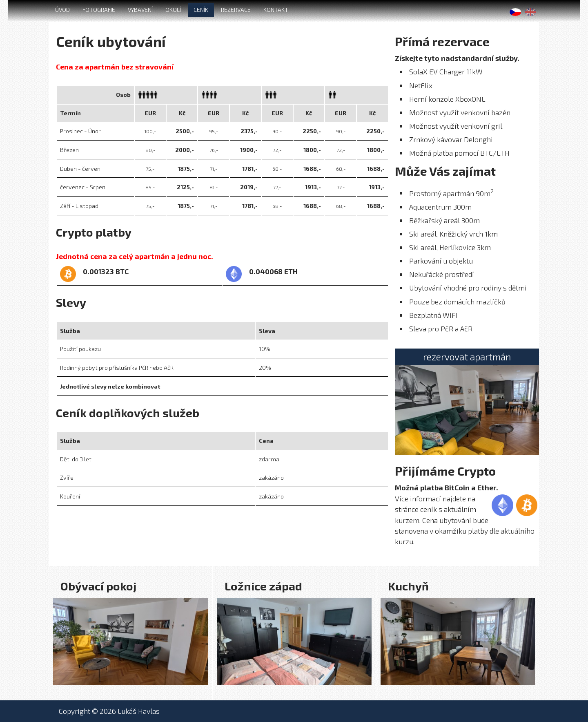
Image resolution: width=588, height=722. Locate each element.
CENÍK (201, 10)
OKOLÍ (173, 10)
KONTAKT (276, 10)
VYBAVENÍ (140, 10)
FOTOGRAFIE (99, 10)
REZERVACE (236, 10)
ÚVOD (62, 10)
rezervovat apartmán (467, 357)
